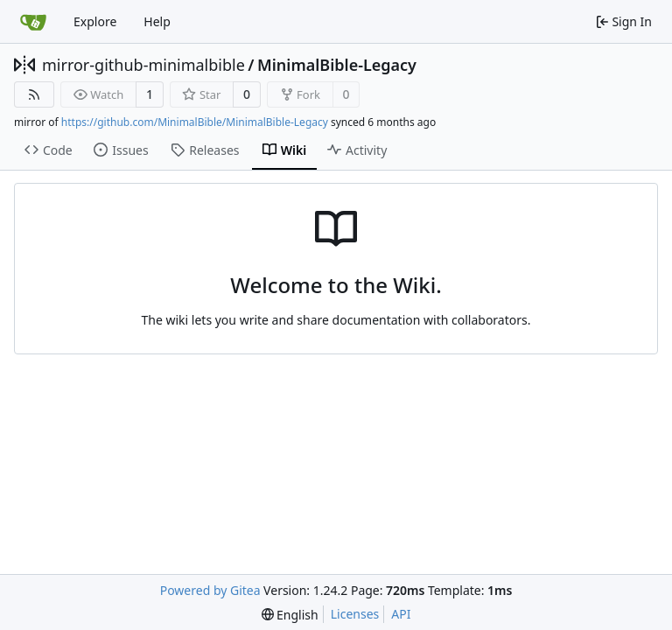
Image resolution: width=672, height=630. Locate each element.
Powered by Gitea (210, 590)
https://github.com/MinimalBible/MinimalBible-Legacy (195, 122)
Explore (95, 21)
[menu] (290, 615)
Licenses (355, 614)
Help (157, 21)
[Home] (33, 22)
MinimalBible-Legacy (337, 65)
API (401, 614)
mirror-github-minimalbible (143, 65)
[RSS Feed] (34, 94)
